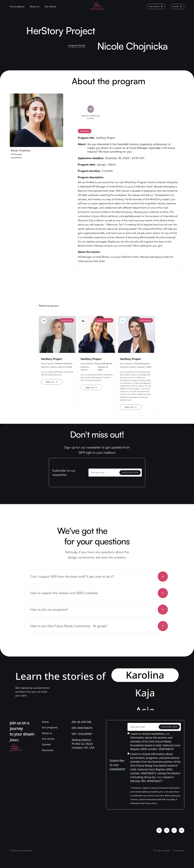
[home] (97, 7)
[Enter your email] (115, 473)
